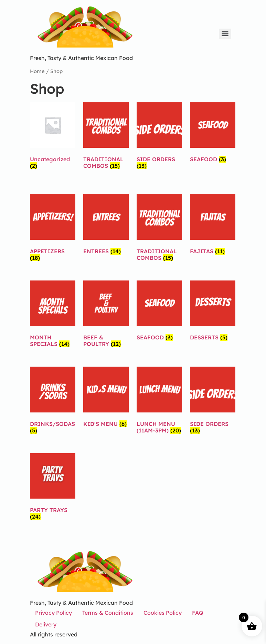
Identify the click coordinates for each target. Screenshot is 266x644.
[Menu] (225, 34)
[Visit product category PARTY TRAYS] (53, 488)
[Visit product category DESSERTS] (213, 312)
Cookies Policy (163, 613)
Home (37, 71)
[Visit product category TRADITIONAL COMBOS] (106, 137)
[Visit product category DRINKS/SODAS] (53, 402)
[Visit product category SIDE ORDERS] (159, 137)
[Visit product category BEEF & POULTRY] (106, 315)
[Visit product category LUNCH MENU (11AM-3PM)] (159, 402)
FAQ (198, 613)
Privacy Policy (54, 613)
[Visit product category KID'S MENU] (106, 398)
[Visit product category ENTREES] (106, 226)
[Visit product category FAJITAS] (213, 226)
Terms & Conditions (108, 613)
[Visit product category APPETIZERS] (53, 229)
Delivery (46, 624)
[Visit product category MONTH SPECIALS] (53, 315)
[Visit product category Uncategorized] (53, 137)
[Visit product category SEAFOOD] (213, 134)
